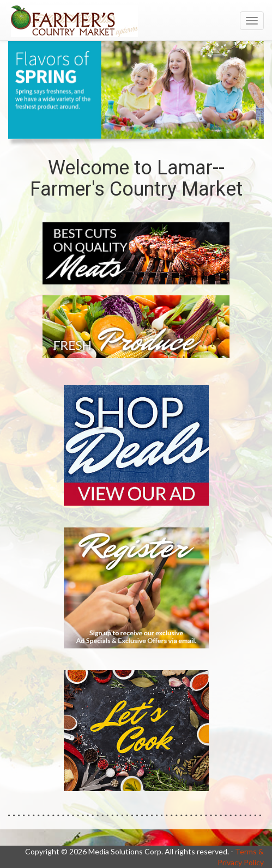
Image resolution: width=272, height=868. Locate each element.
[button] (123, 129)
